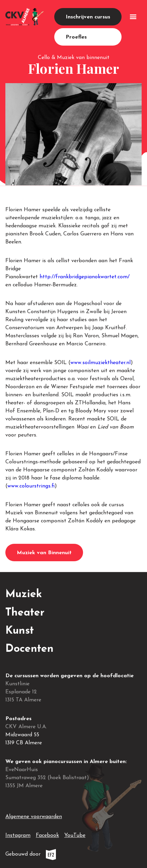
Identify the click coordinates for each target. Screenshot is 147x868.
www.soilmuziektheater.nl (100, 363)
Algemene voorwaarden (34, 817)
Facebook (47, 834)
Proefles (76, 37)
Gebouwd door (46, 854)
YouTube (75, 834)
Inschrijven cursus (88, 17)
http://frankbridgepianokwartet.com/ (85, 277)
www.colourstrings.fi (31, 486)
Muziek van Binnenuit (44, 553)
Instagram (18, 834)
